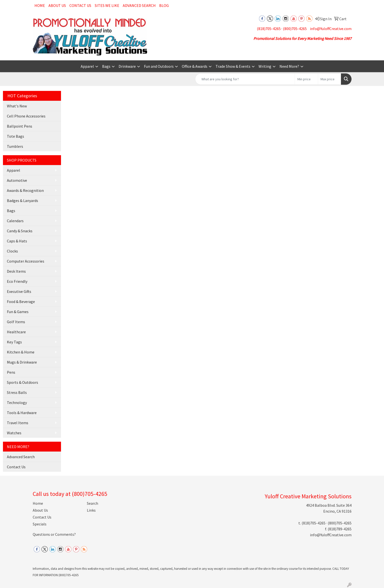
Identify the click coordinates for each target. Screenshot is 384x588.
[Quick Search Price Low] (306, 79)
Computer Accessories (26, 261)
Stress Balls (17, 392)
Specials (40, 524)
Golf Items (16, 322)
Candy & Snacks (20, 231)
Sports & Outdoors (23, 382)
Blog (164, 5)
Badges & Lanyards (23, 201)
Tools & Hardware (22, 413)
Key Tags (14, 342)
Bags (106, 66)
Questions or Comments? (54, 534)
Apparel (87, 66)
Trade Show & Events (233, 66)
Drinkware (127, 66)
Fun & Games (18, 312)
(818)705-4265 (269, 29)
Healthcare (16, 332)
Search (92, 503)
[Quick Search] (245, 79)
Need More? (289, 66)
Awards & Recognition (25, 190)
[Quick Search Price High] (330, 79)
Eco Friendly (17, 281)
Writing (265, 66)
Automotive (17, 180)
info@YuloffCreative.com (331, 29)
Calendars (15, 221)
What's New (17, 106)
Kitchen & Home (21, 352)
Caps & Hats (17, 241)
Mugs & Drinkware (22, 362)
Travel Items (18, 423)
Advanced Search (139, 5)
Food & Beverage (21, 302)
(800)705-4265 (295, 29)
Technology (17, 403)
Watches (14, 433)
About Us (57, 5)
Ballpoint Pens (20, 126)
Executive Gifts (19, 291)
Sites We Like (107, 5)
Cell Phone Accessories (26, 116)
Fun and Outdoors (159, 66)
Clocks (12, 251)
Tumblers (15, 146)
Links (91, 510)
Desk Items (16, 271)
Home (40, 5)
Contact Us (80, 5)
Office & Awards (195, 66)
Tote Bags (15, 136)
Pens (11, 372)
